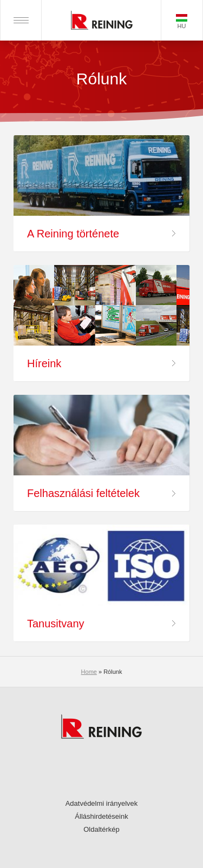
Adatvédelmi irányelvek (102, 803)
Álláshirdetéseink (101, 816)
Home (89, 672)
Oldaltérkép (101, 829)
